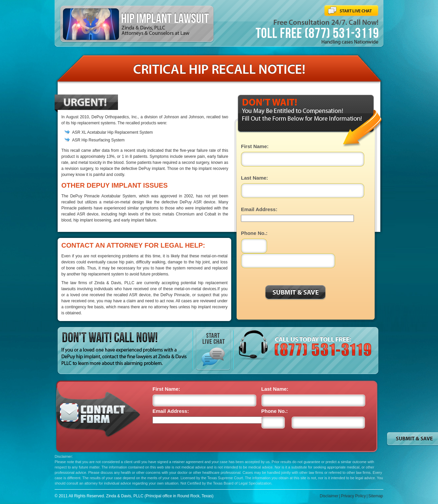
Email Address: (259, 209)
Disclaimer (329, 496)
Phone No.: (254, 233)
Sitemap (376, 496)
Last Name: (255, 178)
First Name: (255, 146)
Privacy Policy (353, 496)
